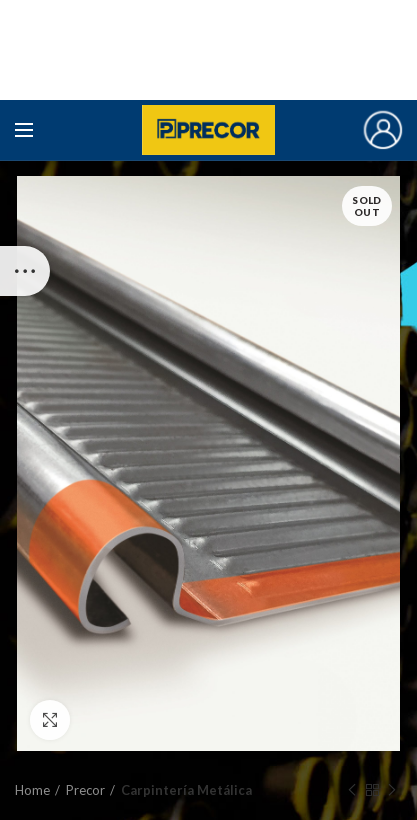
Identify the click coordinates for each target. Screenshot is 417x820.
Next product (392, 790)
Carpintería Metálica (186, 790)
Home (32, 790)
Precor (85, 790)
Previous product (352, 790)
